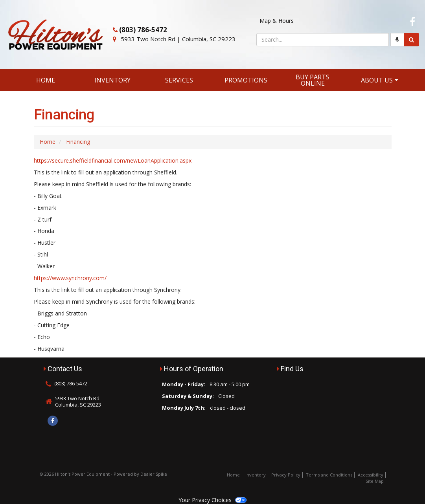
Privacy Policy (286, 475)
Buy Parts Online (313, 80)
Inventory (112, 80)
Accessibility (371, 475)
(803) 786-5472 (143, 30)
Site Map (375, 481)
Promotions (246, 80)
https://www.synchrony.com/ (70, 278)
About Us (380, 80)
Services (179, 80)
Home (46, 80)
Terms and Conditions (329, 475)
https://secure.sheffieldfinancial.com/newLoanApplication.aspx (113, 160)
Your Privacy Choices (212, 500)
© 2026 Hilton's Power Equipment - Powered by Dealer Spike (103, 474)
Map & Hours (277, 21)
